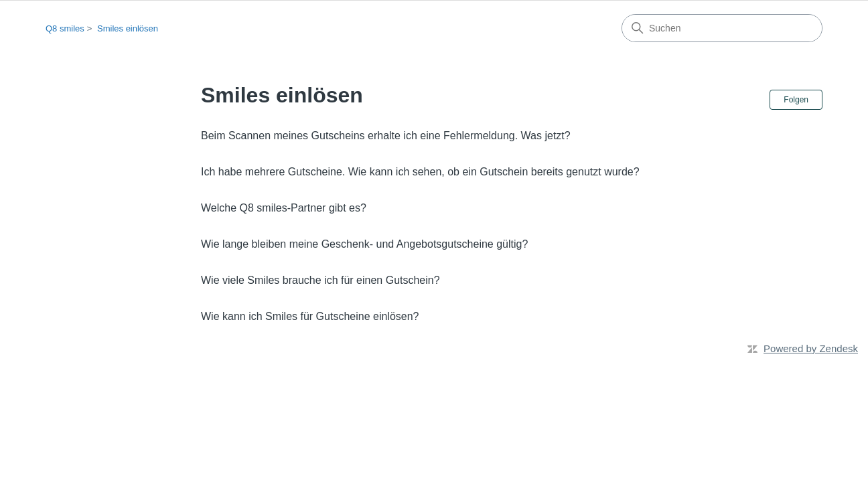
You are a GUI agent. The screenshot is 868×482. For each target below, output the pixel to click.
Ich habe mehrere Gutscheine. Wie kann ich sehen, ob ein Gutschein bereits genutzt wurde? (420, 172)
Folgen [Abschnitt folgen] (796, 100)
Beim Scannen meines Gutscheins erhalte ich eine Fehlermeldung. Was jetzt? (386, 136)
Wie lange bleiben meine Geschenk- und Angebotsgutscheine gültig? (364, 244)
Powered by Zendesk (811, 348)
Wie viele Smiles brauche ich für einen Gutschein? (320, 280)
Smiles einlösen (128, 28)
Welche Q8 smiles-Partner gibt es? (284, 208)
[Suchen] (722, 28)
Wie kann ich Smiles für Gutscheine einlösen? (310, 316)
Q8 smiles (65, 28)
